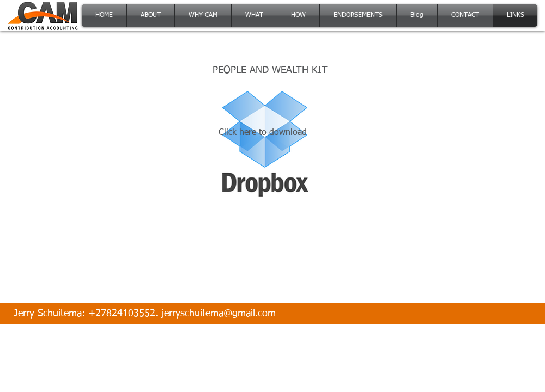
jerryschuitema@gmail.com (219, 314)
